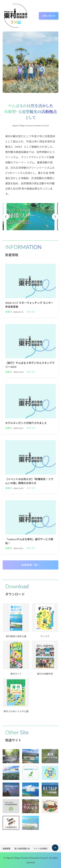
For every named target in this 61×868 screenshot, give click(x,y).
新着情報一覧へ (30, 566)
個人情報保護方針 (22, 849)
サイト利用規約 (41, 849)
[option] (30, 218)
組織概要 (7, 849)
